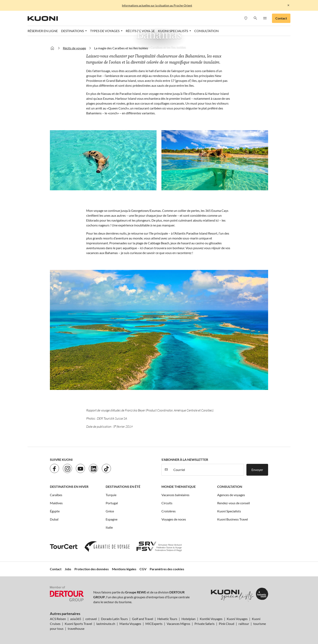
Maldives (56, 503)
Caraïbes (56, 495)
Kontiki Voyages (211, 619)
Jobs (68, 569)
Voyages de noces (174, 519)
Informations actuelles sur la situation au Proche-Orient (157, 5)
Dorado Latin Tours (114, 619)
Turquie (111, 495)
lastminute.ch (106, 624)
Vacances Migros (178, 624)
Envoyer (257, 470)
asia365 (76, 619)
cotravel (91, 619)
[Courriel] (207, 470)
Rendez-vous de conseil (234, 503)
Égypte (55, 511)
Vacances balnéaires (175, 495)
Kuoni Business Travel (233, 519)
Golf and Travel (143, 619)
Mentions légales (124, 569)
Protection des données (92, 569)
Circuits (167, 503)
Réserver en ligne (43, 31)
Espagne (112, 519)
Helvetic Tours (167, 619)
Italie (109, 527)
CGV (143, 569)
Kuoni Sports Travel (78, 624)
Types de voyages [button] (105, 31)
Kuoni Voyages (237, 619)
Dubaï (54, 519)
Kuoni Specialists (229, 511)
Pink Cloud (227, 624)
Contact (281, 18)
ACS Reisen (58, 619)
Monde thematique (179, 487)
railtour (244, 624)
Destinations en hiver (69, 487)
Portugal (112, 503)
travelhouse (76, 628)
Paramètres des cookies (167, 569)
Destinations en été (123, 487)
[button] (255, 18)
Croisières (169, 511)
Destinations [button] (73, 31)
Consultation (206, 31)
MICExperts (154, 624)
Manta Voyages (130, 624)
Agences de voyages (231, 495)
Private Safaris (205, 624)
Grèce (110, 511)
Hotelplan (189, 619)
